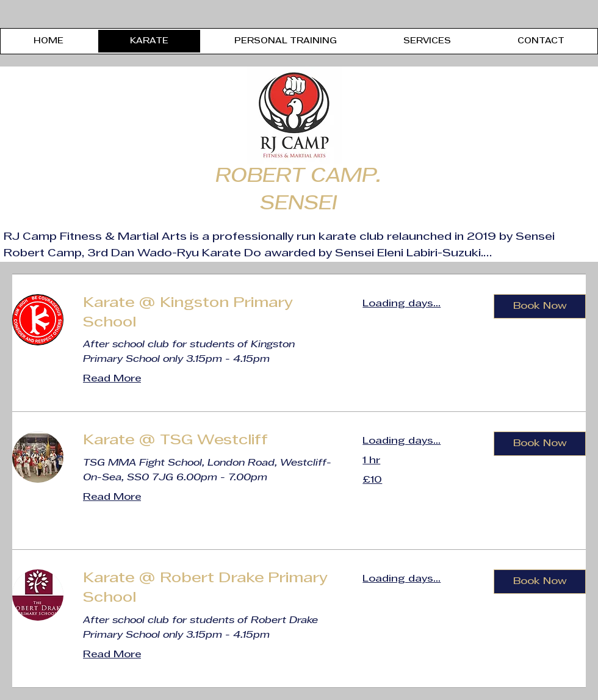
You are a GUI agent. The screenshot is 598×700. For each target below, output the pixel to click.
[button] (540, 306)
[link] (208, 314)
